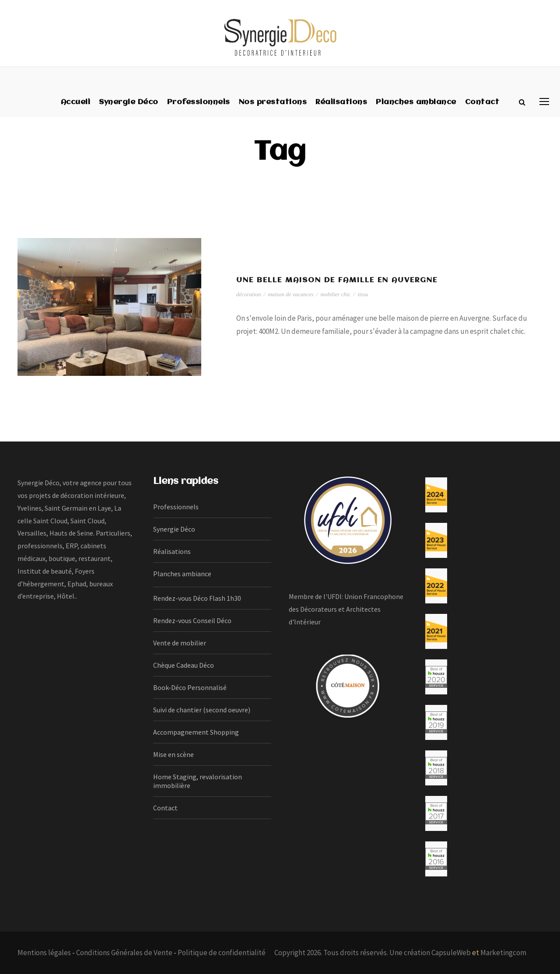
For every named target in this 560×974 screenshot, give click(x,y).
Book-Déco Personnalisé (190, 687)
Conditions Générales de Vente (124, 953)
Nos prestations (273, 102)
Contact (482, 102)
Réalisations (341, 102)
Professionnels (199, 102)
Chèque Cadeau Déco (184, 665)
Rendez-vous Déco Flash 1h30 (197, 598)
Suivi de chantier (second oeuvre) (202, 710)
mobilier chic (336, 294)
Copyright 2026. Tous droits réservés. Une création (353, 953)
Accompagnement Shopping (196, 732)
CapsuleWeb (451, 953)
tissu (363, 294)
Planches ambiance (416, 102)
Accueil (76, 102)
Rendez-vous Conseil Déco (192, 620)
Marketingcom (503, 953)
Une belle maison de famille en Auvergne (337, 280)
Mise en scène (173, 754)
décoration (248, 294)
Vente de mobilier (180, 643)
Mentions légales (44, 953)
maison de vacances (290, 294)
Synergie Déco (129, 102)
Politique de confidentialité (222, 953)
